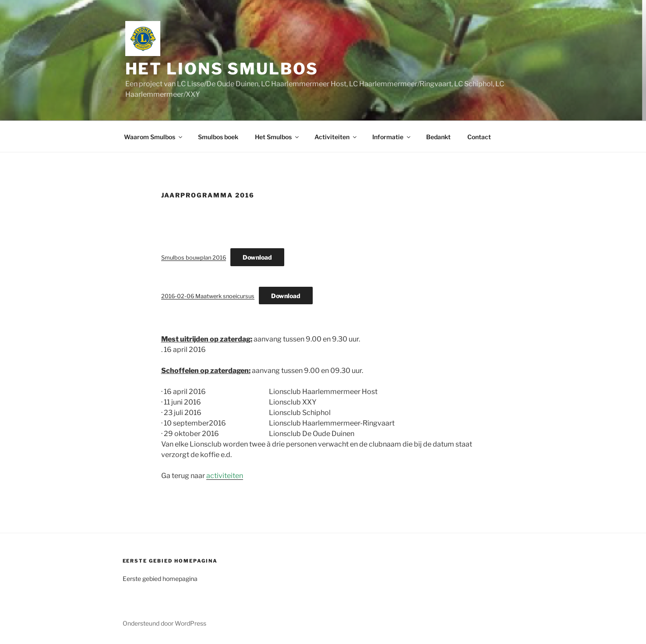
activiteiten (225, 476)
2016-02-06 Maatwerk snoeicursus (208, 296)
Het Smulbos (277, 137)
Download (257, 257)
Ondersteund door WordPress (164, 623)
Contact (479, 137)
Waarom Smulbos (154, 137)
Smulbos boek (218, 137)
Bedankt (438, 137)
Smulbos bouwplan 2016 (194, 258)
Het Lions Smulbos (222, 69)
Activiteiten (336, 137)
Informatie (392, 137)
